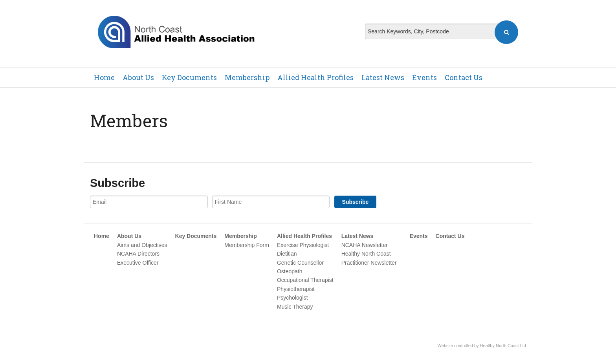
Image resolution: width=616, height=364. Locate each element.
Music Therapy (295, 307)
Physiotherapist (296, 289)
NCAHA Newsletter (365, 245)
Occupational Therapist (305, 280)
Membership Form (247, 245)
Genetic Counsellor (300, 263)
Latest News (383, 77)
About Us (138, 77)
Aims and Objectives (142, 245)
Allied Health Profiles (315, 77)
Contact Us (464, 77)
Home (104, 77)
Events (424, 77)
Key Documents (189, 77)
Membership (247, 77)
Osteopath (290, 271)
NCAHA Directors (138, 254)
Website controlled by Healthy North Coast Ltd (482, 346)
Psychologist (292, 298)
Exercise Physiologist (303, 245)
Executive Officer (138, 263)
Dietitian (287, 254)
